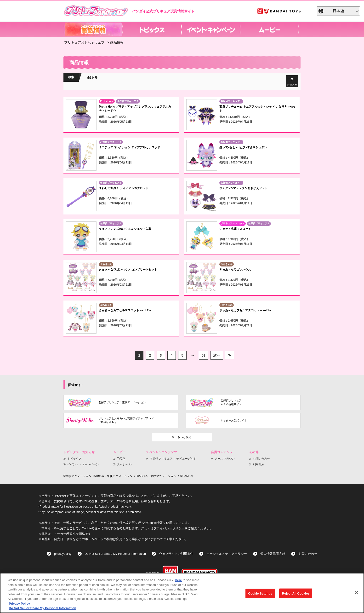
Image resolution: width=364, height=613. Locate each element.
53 (203, 355)
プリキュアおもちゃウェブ (84, 42)
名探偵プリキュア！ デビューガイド (173, 459)
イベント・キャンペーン (83, 464)
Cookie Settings (260, 593)
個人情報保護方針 (273, 554)
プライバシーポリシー (169, 528)
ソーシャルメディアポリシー (227, 554)
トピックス (74, 459)
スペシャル (124, 464)
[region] (182, 593)
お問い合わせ (262, 459)
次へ (217, 355)
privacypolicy (63, 554)
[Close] (356, 593)
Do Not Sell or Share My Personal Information (115, 554)
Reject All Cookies (296, 593)
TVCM (121, 459)
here (179, 580)
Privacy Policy (19, 604)
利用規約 (259, 464)
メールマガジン (225, 459)
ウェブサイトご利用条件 (176, 554)
